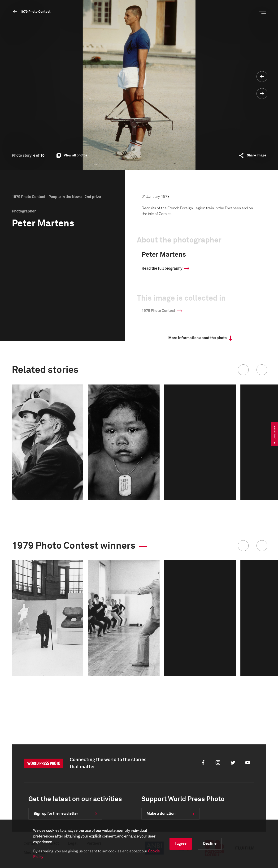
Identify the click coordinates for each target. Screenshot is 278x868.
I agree (181, 844)
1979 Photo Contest (35, 12)
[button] (243, 370)
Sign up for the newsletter (56, 814)
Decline (210, 844)
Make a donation (161, 814)
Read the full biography (162, 268)
